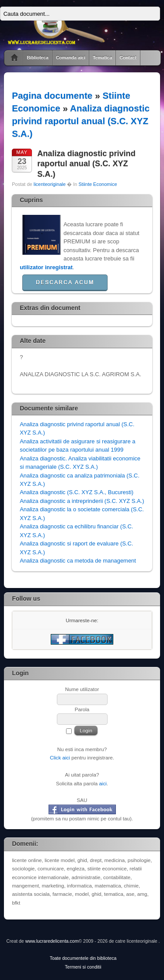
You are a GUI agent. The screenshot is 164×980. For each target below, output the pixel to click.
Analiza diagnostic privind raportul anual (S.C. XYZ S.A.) (81, 121)
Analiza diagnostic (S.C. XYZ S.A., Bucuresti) (77, 492)
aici (103, 783)
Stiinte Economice (98, 184)
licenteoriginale (50, 184)
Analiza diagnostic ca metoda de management (78, 561)
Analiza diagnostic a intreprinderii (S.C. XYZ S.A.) (82, 501)
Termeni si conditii (83, 967)
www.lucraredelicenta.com (52, 941)
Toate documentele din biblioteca (83, 958)
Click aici (60, 757)
